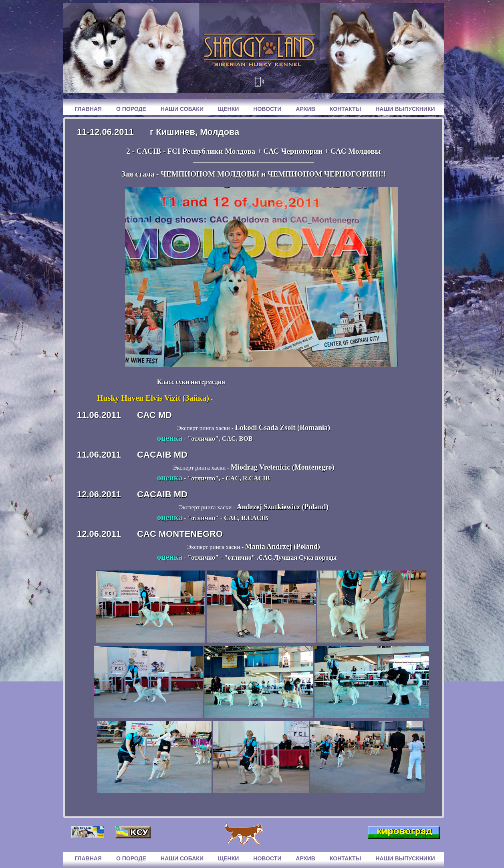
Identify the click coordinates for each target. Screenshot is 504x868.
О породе (131, 109)
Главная (88, 109)
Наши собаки (182, 109)
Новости (267, 109)
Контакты (345, 109)
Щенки (228, 109)
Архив (305, 109)
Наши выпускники (405, 109)
